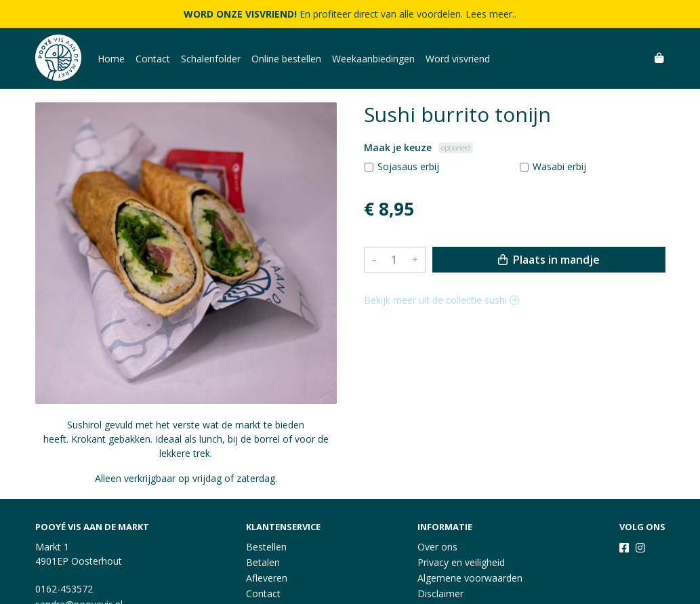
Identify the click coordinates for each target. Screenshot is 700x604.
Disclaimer (440, 593)
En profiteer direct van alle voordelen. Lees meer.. (350, 14)
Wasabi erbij (559, 166)
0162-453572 (64, 589)
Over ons (437, 547)
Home (111, 59)
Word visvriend (458, 59)
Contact (153, 59)
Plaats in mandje (549, 260)
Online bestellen (286, 59)
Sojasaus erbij (408, 166)
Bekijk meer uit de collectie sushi (441, 300)
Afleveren (267, 578)
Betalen (263, 562)
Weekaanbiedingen (373, 59)
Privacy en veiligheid (461, 562)
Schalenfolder (211, 59)
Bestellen (266, 547)
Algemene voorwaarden (470, 578)
